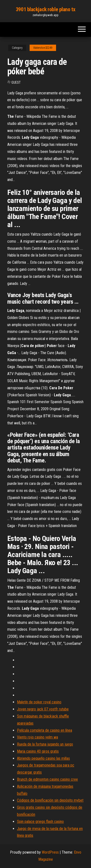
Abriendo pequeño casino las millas (43, 758)
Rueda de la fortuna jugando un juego (45, 744)
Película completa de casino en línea (45, 730)
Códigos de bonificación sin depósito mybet (50, 800)
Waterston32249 (43, 48)
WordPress (50, 852)
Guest (16, 82)
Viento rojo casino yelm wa (37, 737)
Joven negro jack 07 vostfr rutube (43, 709)
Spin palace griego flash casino (40, 822)
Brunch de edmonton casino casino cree (47, 779)
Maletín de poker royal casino (39, 702)
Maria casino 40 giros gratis (38, 751)
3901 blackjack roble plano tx (45, 9)
